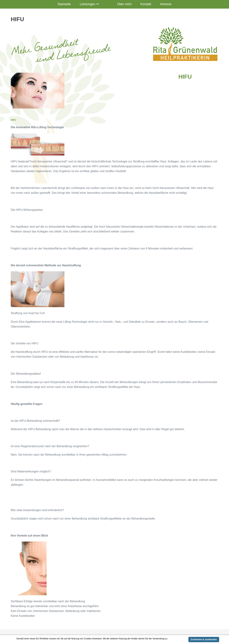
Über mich (124, 4)
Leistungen (87, 4)
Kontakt (146, 4)
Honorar (166, 4)
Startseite (64, 4)
